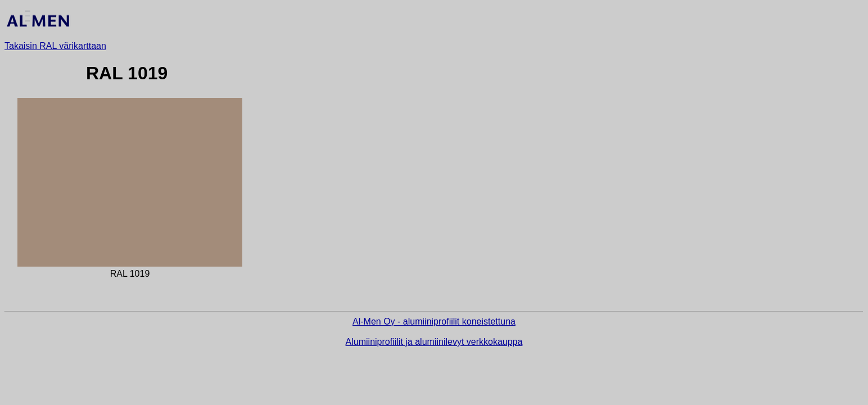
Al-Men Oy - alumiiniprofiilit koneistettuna (434, 321)
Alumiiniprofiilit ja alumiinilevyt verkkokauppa (434, 342)
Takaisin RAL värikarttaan (55, 46)
